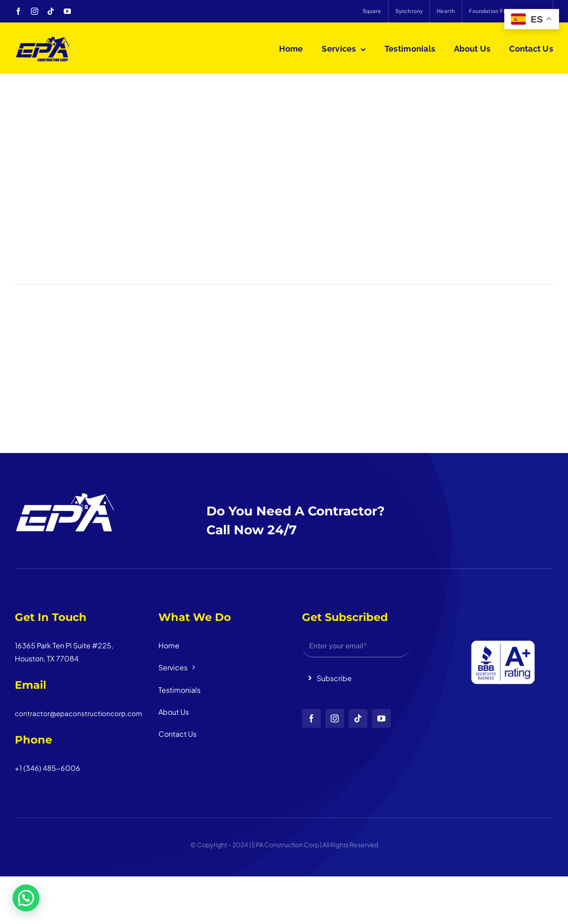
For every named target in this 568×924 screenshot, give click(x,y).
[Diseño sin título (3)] (499, 608)
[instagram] (35, 11)
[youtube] (67, 11)
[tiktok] (51, 11)
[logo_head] (43, 39)
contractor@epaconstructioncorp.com (79, 713)
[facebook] (18, 11)
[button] (26, 898)
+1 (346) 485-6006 (48, 768)
